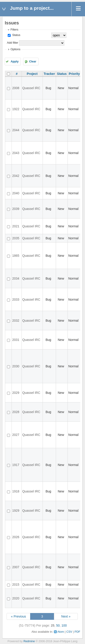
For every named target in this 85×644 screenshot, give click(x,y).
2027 (16, 435)
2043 (16, 153)
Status (16, 35)
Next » (66, 616)
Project (32, 74)
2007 (16, 567)
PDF (77, 632)
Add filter (12, 43)
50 (58, 625)
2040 (16, 193)
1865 (16, 256)
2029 (16, 393)
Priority (74, 74)
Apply (15, 62)
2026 (16, 537)
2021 (16, 226)
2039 (16, 209)
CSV (69, 632)
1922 (16, 109)
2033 (16, 299)
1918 (16, 491)
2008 (16, 88)
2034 (16, 278)
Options (15, 49)
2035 (16, 238)
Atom (61, 632)
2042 (16, 176)
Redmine (29, 641)
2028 (16, 412)
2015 (16, 585)
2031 (16, 340)
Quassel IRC (31, 88)
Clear (33, 62)
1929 (16, 511)
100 (64, 625)
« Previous (18, 616)
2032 (16, 321)
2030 (16, 366)
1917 (16, 465)
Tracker (49, 74)
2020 (16, 598)
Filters (14, 30)
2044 (16, 130)
